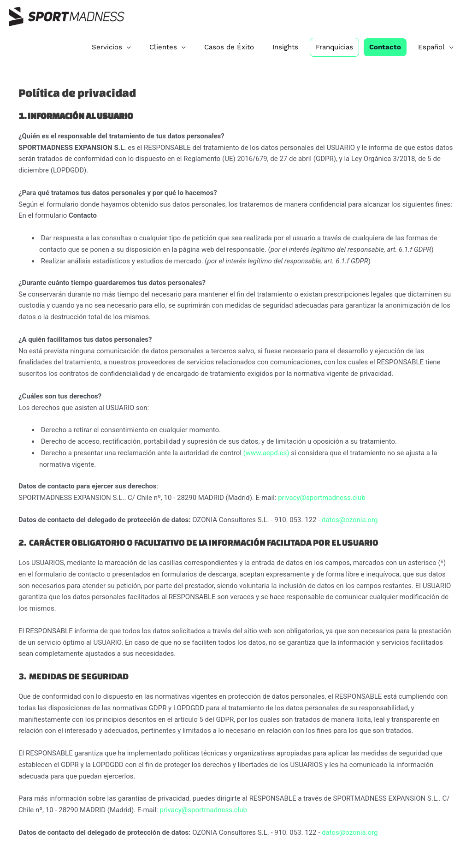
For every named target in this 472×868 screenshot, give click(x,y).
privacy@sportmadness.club (322, 498)
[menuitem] (436, 47)
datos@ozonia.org (350, 520)
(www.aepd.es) (266, 453)
